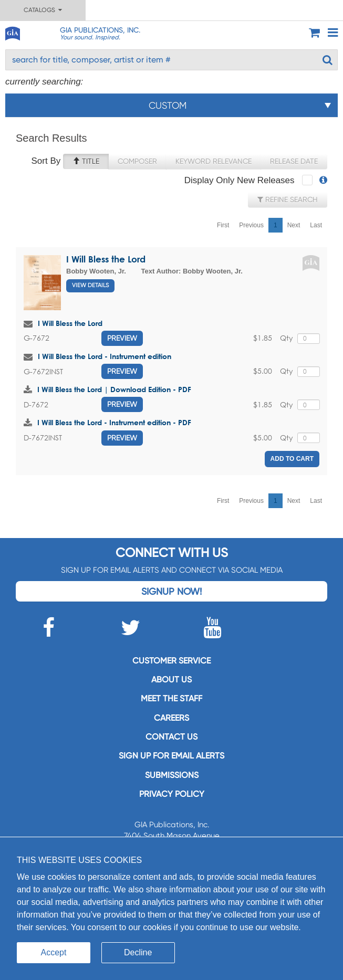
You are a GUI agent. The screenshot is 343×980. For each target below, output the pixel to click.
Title (86, 161)
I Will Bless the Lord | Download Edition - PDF (114, 389)
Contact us (171, 737)
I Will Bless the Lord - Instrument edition (105, 356)
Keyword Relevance (214, 161)
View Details (90, 285)
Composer (137, 161)
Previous (251, 225)
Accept (54, 952)
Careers (171, 718)
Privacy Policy (172, 794)
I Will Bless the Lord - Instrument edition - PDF (114, 422)
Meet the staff (171, 698)
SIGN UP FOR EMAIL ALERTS (171, 756)
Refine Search (288, 199)
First (223, 225)
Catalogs (43, 10)
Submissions (172, 775)
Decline (138, 952)
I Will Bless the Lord (106, 259)
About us (171, 679)
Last (316, 225)
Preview (122, 338)
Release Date (294, 161)
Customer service (171, 661)
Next (294, 225)
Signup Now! (171, 591)
